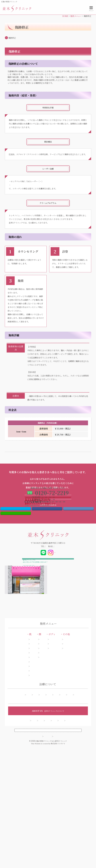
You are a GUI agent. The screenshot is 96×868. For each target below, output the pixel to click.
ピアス (82, 743)
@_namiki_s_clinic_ (48, 642)
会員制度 (58, 839)
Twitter (16, 595)
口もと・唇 (40, 764)
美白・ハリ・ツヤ (19, 780)
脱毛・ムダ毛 (61, 755)
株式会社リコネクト (58, 865)
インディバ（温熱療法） (63, 379)
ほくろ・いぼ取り (19, 785)
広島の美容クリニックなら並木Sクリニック (51, 863)
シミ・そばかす (18, 743)
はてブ (78, 595)
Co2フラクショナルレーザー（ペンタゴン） (29, 203)
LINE (16, 601)
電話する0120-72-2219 (24, 27)
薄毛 (81, 755)
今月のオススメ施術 (73, 804)
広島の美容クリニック (9, 2)
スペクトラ (55, 199)
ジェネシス (44, 199)
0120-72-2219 (34, 636)
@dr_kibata (65, 642)
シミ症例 (38, 804)
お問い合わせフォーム (72, 27)
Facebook (47, 595)
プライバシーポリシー (59, 858)
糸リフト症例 (53, 804)
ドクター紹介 (40, 835)
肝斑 (13, 755)
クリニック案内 (58, 835)
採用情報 (75, 835)
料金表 (42, 809)
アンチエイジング (19, 759)
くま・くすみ (17, 776)
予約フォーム (57, 809)
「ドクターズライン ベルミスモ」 (43, 241)
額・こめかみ (40, 759)
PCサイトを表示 (48, 851)
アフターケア (27, 809)
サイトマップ (36, 858)
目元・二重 (40, 743)
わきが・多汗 (61, 750)
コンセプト (24, 835)
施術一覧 (24, 804)
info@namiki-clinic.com (61, 636)
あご (37, 755)
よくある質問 (74, 809)
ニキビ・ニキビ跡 (19, 764)
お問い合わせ (42, 839)
